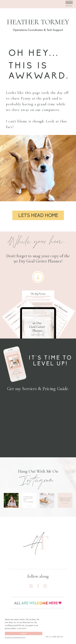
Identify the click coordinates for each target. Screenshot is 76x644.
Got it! (24, 633)
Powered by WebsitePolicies (15, 638)
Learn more (22, 628)
